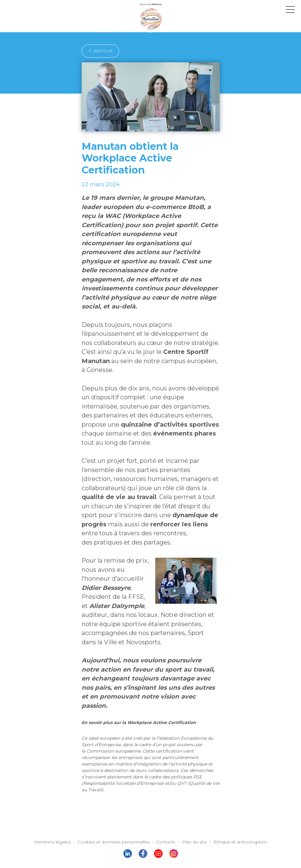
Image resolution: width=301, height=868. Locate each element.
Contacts (164, 779)
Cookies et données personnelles (117, 779)
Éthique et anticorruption (232, 779)
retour (98, 51)
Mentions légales (62, 779)
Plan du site (190, 779)
